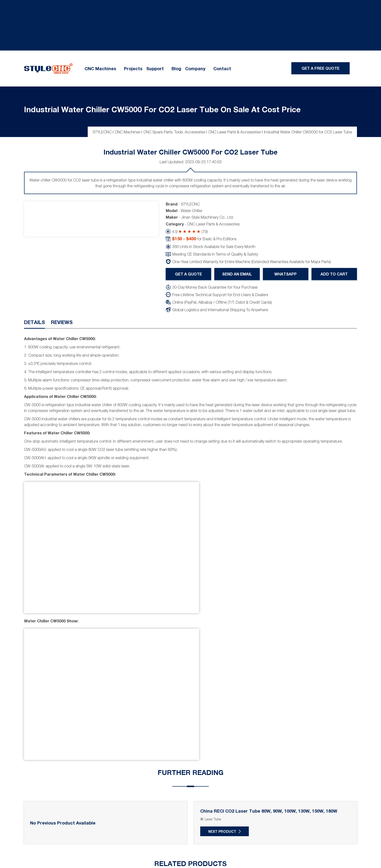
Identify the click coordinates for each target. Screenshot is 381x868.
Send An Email (237, 274)
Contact (222, 69)
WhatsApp (286, 274)
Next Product (222, 831)
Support (155, 69)
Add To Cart (334, 274)
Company (195, 69)
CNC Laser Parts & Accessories (213, 224)
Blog (176, 69)
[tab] (35, 323)
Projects (133, 69)
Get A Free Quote (320, 68)
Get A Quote (188, 274)
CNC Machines (100, 69)
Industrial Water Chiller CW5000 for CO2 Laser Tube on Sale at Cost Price (162, 109)
